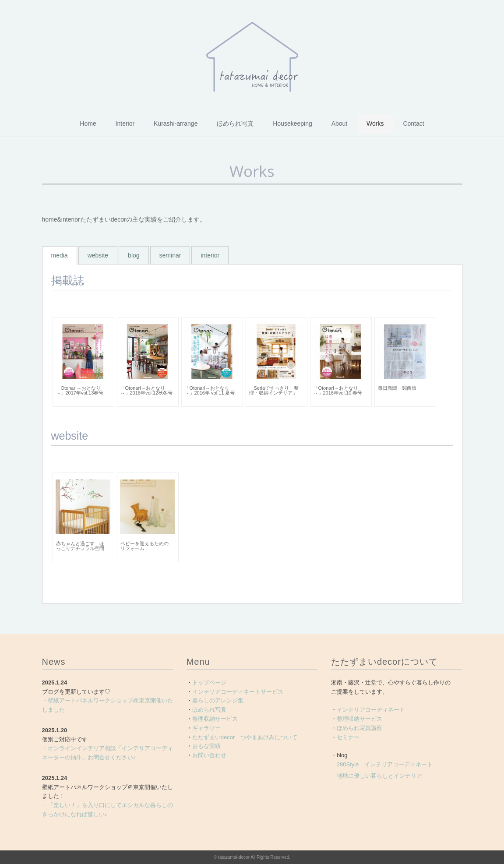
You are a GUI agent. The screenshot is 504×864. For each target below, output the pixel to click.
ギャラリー (206, 728)
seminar (170, 255)
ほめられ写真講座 (359, 728)
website (98, 255)
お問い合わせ (209, 755)
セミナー (348, 737)
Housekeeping (293, 123)
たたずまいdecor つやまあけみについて (245, 737)
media (60, 255)
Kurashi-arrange (176, 123)
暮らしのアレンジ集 (218, 700)
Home (88, 123)
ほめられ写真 (235, 123)
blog (134, 255)
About (340, 123)
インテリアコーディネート (371, 710)
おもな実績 (206, 746)
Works (375, 123)
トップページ (209, 682)
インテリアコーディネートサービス (238, 692)
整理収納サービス (215, 719)
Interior (125, 123)
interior (210, 255)
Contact (413, 123)
